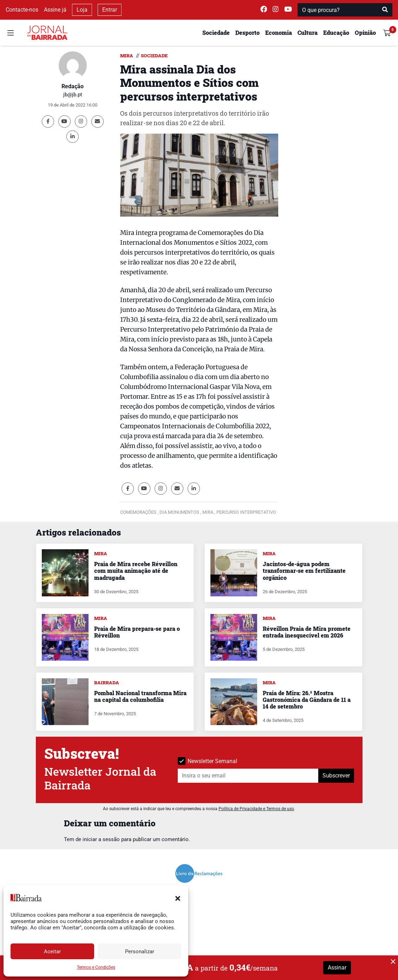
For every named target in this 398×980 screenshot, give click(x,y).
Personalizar (140, 952)
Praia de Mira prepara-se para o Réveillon (137, 632)
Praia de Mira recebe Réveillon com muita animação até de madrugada (136, 571)
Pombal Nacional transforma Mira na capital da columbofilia (140, 696)
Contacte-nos (22, 10)
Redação (73, 86)
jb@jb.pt (73, 95)
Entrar (110, 10)
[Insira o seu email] (248, 776)
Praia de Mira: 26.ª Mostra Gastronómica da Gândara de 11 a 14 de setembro (307, 700)
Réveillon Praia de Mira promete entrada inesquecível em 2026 (307, 632)
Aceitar (52, 952)
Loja (82, 10)
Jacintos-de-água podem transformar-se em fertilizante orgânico (304, 571)
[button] (178, 898)
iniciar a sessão (101, 839)
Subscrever (336, 776)
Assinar (337, 968)
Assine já (55, 10)
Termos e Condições (96, 967)
